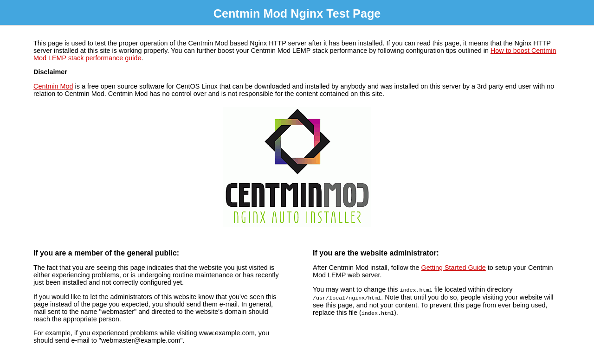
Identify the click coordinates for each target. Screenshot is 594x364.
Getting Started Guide (454, 268)
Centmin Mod (53, 86)
